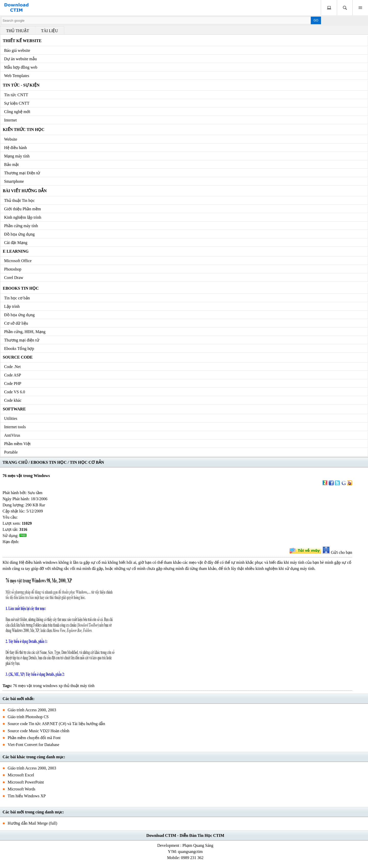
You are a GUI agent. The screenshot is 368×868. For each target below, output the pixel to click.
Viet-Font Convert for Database (33, 745)
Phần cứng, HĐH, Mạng (25, 332)
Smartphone (14, 181)
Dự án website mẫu (20, 59)
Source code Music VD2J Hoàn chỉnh (38, 731)
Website (11, 139)
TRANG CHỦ (15, 462)
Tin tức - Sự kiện (21, 85)
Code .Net (12, 367)
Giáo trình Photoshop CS (28, 717)
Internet (10, 120)
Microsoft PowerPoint (26, 782)
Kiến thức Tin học (24, 130)
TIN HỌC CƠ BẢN (87, 462)
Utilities (11, 418)
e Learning (16, 251)
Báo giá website (17, 50)
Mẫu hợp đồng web (21, 67)
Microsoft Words (21, 789)
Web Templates (17, 76)
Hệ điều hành (15, 148)
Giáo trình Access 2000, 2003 (32, 710)
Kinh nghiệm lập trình (23, 217)
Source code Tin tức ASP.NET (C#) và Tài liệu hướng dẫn (56, 724)
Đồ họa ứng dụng (19, 234)
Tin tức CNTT (16, 95)
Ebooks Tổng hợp (19, 349)
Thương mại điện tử (22, 340)
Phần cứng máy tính (21, 226)
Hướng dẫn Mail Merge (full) (32, 823)
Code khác (13, 400)
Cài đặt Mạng (16, 243)
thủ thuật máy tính (79, 686)
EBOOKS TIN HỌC (49, 462)
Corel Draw (14, 278)
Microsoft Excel (21, 775)
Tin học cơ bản (17, 298)
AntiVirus (12, 435)
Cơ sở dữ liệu (16, 323)
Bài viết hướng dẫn (25, 191)
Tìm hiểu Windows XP (27, 796)
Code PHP (13, 383)
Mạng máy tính (17, 156)
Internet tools (15, 427)
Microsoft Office (18, 261)
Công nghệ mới (17, 112)
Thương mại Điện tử (22, 173)
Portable (11, 452)
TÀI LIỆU (50, 31)
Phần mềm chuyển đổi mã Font (34, 738)
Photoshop (13, 269)
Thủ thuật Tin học (19, 200)
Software (14, 409)
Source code (18, 357)
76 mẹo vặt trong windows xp (38, 686)
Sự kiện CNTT (17, 103)
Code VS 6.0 (15, 392)
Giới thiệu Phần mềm (22, 209)
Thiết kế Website (22, 41)
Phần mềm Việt (17, 444)
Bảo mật (11, 164)
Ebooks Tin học (21, 288)
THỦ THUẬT (18, 31)
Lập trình (12, 306)
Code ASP (13, 375)
